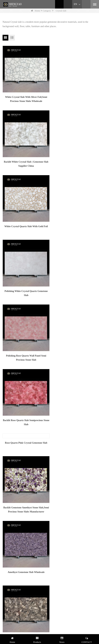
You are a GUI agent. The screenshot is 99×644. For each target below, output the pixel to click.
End (53, 434)
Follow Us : (8, 613)
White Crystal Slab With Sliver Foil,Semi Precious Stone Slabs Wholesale (25, 97)
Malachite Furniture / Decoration (18, 504)
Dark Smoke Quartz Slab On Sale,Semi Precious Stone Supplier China (74, 349)
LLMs (5, 486)
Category (47, 11)
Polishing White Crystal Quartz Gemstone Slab (74, 160)
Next (45, 434)
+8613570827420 (17, 584)
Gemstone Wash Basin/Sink (15, 522)
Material (6, 477)
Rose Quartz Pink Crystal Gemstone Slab (25, 243)
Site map (6, 482)
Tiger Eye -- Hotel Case (13, 540)
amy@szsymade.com (19, 577)
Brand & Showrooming (13, 553)
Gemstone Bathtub (11, 513)
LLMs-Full (7, 491)
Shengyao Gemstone (12, 549)
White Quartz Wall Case (13, 536)
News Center (8, 469)
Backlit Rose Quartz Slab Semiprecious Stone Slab (74, 223)
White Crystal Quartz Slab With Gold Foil (25, 158)
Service (5, 545)
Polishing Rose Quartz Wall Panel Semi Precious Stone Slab (25, 223)
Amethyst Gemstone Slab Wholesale (25, 347)
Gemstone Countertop (12, 518)
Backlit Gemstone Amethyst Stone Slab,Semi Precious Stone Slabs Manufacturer (74, 286)
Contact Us (7, 473)
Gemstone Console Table (14, 509)
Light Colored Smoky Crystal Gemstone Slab (74, 411)
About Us (6, 464)
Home (36, 11)
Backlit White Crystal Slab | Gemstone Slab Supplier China (74, 97)
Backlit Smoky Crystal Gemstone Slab (25, 369)
